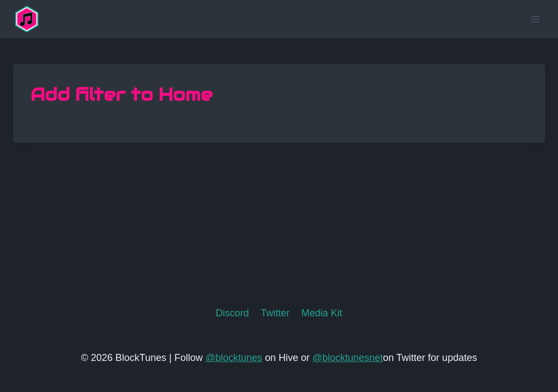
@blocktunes (234, 358)
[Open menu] (535, 19)
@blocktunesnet (347, 358)
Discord (232, 313)
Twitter (275, 313)
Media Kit (322, 313)
